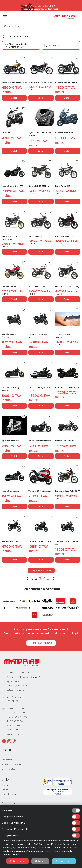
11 (58, 579)
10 (53, 579)
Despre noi (7, 789)
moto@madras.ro (15, 697)
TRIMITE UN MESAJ (41, 643)
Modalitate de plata (11, 794)
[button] (5, 17)
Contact (6, 785)
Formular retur (9, 803)
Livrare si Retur (9, 799)
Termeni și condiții (53, 851)
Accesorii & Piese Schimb (14, 764)
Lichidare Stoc (9, 769)
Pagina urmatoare (41, 570)
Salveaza (40, 861)
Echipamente (8, 760)
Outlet (5, 773)
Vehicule (11, 36)
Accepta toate (64, 861)
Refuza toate (17, 861)
